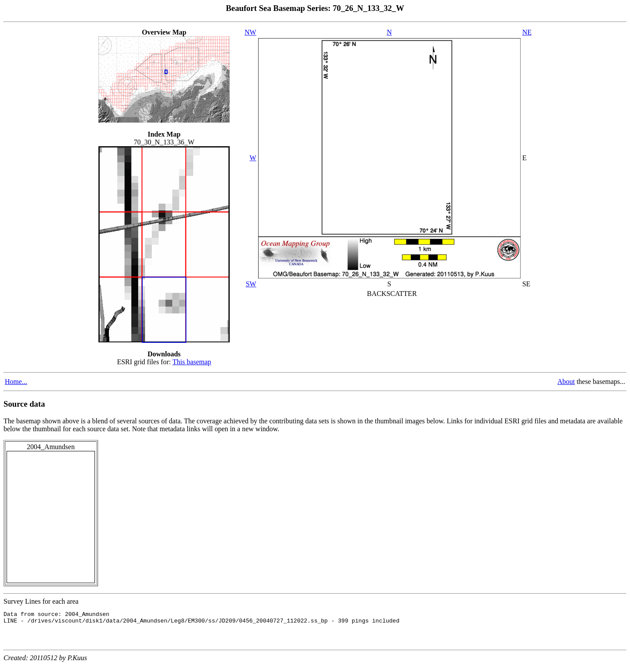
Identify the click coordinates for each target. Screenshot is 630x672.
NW (250, 32)
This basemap (192, 362)
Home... (16, 382)
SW (251, 284)
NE (527, 32)
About (566, 382)
